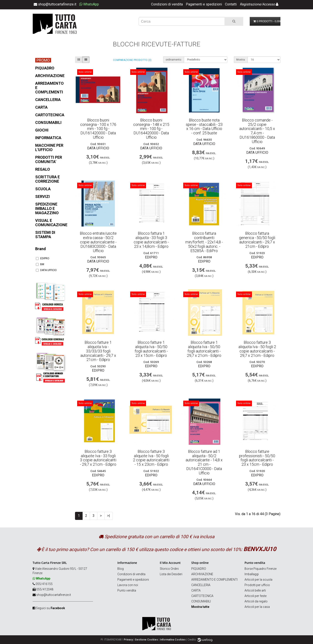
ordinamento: (174, 60)
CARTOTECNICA (202, 596)
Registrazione (250, 4)
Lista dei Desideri (171, 574)
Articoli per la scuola (258, 580)
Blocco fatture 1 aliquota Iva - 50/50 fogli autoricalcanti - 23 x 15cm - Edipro (151, 349)
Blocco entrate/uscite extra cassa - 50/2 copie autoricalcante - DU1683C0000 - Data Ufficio (98, 242)
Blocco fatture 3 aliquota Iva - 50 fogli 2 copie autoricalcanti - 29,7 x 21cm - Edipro (257, 349)
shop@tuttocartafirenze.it (54, 595)
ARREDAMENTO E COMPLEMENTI (214, 580)
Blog (121, 569)
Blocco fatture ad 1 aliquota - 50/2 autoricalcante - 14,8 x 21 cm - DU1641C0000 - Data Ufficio (204, 462)
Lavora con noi (128, 585)
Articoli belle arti (255, 590)
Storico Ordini (169, 569)
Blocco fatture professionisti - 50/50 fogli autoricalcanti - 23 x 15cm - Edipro (257, 458)
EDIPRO (43, 258)
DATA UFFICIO (46, 270)
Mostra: (241, 60)
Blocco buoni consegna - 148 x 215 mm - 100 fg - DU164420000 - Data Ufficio (151, 129)
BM (40, 264)
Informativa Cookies (173, 640)
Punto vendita (127, 590)
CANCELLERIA (201, 585)
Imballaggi (252, 574)
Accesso (269, 4)
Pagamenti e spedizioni (204, 4)
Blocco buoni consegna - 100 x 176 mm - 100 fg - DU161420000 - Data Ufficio (98, 129)
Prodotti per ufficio (257, 585)
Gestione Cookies (146, 640)
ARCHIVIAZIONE (202, 574)
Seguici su (50, 608)
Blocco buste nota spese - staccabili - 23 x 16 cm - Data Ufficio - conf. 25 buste (204, 126)
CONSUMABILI (201, 601)
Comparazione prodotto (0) (132, 60)
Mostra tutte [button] (200, 607)
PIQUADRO (199, 569)
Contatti (231, 4)
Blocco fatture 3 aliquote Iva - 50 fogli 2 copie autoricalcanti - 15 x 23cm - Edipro (151, 458)
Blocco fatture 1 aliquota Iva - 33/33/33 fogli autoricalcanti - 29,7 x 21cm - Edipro (98, 351)
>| (109, 516)
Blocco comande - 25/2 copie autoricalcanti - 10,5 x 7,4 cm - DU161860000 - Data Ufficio (257, 131)
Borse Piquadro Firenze (261, 569)
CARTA (196, 590)
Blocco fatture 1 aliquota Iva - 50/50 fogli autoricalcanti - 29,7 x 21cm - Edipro (204, 349)
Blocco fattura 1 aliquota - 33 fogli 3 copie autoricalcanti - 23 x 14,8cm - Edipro (151, 240)
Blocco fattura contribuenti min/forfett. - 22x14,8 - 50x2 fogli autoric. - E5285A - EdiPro (204, 242)
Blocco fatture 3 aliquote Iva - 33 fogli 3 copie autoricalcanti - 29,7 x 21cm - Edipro (98, 458)
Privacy (128, 640)
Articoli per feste (256, 596)
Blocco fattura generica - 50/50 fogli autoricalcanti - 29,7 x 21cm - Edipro (257, 240)
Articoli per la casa (257, 607)
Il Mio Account (170, 563)
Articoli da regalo (256, 601)
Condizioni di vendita (167, 4)
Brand (41, 249)
